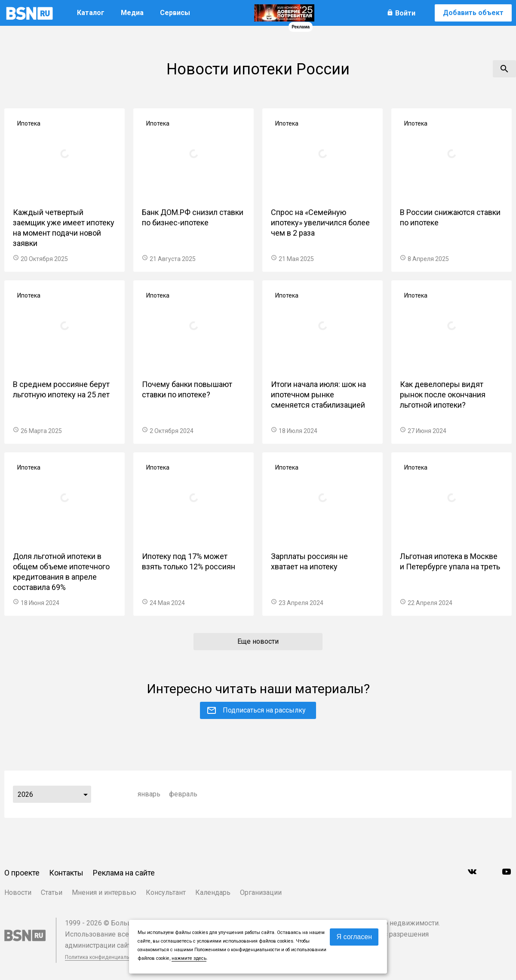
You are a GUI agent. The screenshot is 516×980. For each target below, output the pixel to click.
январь (149, 794)
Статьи (52, 892)
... (86, 794)
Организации (261, 892)
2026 (25, 794)
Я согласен (354, 937)
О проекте (22, 873)
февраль (183, 794)
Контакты (66, 873)
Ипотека (29, 123)
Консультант (166, 892)
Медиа (132, 13)
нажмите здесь (189, 958)
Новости (18, 892)
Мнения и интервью (104, 892)
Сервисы (175, 13)
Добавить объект (473, 13)
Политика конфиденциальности (104, 957)
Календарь (213, 892)
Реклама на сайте (124, 873)
